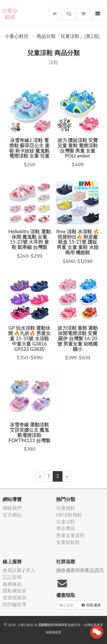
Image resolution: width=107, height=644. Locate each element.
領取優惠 (91, 605)
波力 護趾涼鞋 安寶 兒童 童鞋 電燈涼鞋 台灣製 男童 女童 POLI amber (78, 148)
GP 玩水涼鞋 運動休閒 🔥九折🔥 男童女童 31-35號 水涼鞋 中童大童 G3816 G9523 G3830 (30, 338)
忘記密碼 (12, 577)
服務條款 (12, 584)
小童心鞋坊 (17, 36)
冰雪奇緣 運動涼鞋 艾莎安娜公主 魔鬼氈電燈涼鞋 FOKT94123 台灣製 (29, 432)
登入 (30, 570)
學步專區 (66, 528)
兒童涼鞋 (66, 522)
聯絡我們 (12, 508)
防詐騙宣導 (15, 604)
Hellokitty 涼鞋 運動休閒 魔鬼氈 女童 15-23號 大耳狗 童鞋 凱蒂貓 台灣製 (29, 239)
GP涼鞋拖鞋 (69, 515)
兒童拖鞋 (66, 508)
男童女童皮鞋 (70, 535)
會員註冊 (12, 570)
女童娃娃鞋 (68, 542)
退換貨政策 (15, 598)
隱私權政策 (15, 591)
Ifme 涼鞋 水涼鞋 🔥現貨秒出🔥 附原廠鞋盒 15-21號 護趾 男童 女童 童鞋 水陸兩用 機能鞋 (77, 242)
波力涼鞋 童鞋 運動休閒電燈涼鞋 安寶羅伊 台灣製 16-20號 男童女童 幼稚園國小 (78, 338)
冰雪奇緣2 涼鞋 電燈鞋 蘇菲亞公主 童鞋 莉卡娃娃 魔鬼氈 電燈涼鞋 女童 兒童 (30, 148)
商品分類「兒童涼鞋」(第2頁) (68, 36)
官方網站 (12, 515)
